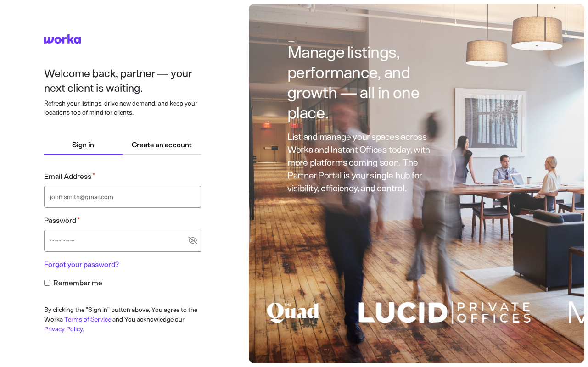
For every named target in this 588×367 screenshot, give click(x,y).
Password (60, 220)
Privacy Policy (63, 329)
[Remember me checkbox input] (47, 283)
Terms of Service (88, 320)
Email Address (68, 176)
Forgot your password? (81, 264)
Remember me (78, 283)
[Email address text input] (123, 197)
